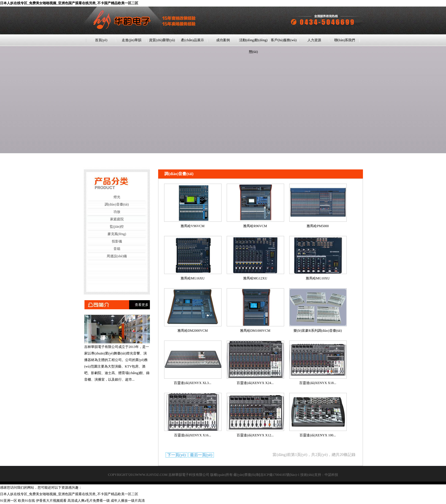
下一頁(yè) (176, 455)
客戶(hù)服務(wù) (284, 40)
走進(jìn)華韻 (132, 40)
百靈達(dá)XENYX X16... (193, 435)
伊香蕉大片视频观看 (51, 501)
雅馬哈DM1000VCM (255, 331)
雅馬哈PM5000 (318, 226)
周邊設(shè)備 (117, 256)
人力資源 (314, 40)
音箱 (117, 249)
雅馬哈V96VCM (193, 226)
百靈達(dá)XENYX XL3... (192, 383)
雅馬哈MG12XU (255, 278)
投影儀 (117, 241)
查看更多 (142, 305)
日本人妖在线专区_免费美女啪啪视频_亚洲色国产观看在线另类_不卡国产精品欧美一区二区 (69, 3)
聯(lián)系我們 (345, 40)
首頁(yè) (101, 40)
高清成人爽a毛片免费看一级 (89, 501)
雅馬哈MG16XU (193, 278)
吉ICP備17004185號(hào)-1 (280, 475)
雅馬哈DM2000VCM (193, 331)
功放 (117, 212)
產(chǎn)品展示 (192, 40)
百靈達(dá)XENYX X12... (255, 435)
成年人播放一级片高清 (128, 501)
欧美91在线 (26, 501)
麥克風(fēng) (117, 234)
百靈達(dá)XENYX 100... (318, 435)
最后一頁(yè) (201, 455)
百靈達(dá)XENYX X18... (318, 383)
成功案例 (223, 40)
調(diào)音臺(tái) (117, 204)
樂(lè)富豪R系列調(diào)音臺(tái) (318, 331)
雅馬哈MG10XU (318, 278)
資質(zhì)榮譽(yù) (162, 40)
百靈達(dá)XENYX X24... (255, 383)
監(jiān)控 (117, 227)
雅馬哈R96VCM (255, 226)
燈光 (117, 197)
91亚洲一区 (9, 501)
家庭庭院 (117, 219)
